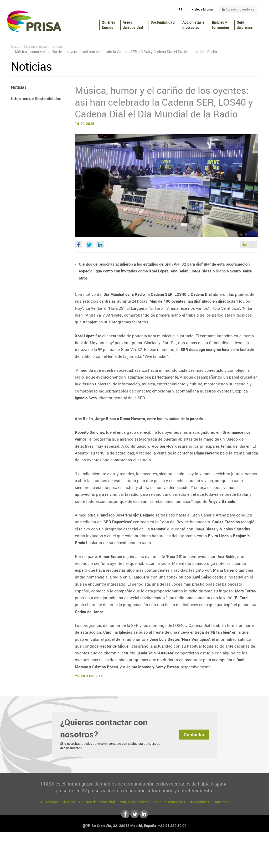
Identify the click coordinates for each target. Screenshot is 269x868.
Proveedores (199, 802)
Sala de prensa (245, 25)
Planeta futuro (204, 853)
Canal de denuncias (169, 802)
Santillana (124, 845)
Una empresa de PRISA (28, 849)
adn (209, 845)
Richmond (71, 861)
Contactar (194, 735)
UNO (111, 853)
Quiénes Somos (108, 25)
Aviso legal (49, 802)
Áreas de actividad (133, 25)
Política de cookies (134, 802)
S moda (167, 861)
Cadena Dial (166, 853)
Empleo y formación (221, 25)
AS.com (191, 845)
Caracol (228, 845)
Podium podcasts (123, 861)
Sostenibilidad (163, 22)
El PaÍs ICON (146, 861)
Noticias (248, 244)
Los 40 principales (100, 845)
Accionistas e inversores (193, 25)
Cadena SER (175, 845)
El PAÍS (74, 845)
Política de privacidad (97, 802)
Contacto (220, 802)
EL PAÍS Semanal (185, 853)
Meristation (216, 861)
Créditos (69, 802)
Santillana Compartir (152, 845)
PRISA (34, 21)
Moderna (97, 861)
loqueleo (191, 861)
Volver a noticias (89, 675)
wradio (126, 853)
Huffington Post (81, 853)
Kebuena (223, 853)
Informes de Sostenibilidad (36, 99)
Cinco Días (146, 853)
